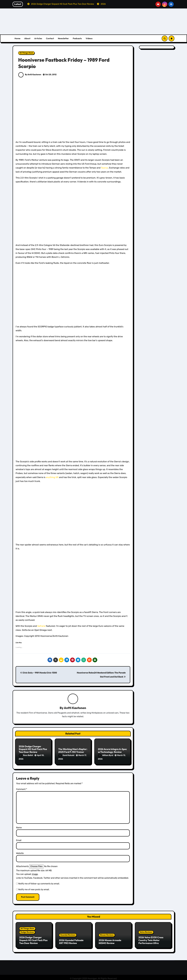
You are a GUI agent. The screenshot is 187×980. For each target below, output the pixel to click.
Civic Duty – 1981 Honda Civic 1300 (39, 673)
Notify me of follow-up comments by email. (39, 883)
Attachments (22, 865)
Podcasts (77, 38)
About (27, 38)
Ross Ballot (26, 755)
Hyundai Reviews (68, 934)
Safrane (41, 626)
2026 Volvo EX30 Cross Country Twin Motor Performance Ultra (151, 939)
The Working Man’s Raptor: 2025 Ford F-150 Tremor (73, 751)
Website (20, 852)
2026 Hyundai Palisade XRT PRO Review (71, 941)
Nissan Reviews (107, 934)
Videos (89, 38)
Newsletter (63, 38)
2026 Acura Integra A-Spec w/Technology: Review (112, 751)
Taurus (104, 168)
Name (19, 826)
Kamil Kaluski (67, 755)
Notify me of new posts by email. (34, 888)
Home (17, 38)
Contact (50, 38)
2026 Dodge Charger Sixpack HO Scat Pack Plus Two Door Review (33, 749)
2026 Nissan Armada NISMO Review (110, 941)
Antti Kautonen (75, 708)
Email (19, 839)
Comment (22, 788)
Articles (38, 38)
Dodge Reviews (27, 931)
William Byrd (106, 755)
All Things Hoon (26, 53)
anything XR (52, 477)
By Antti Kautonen (30, 75)
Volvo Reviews (146, 931)
